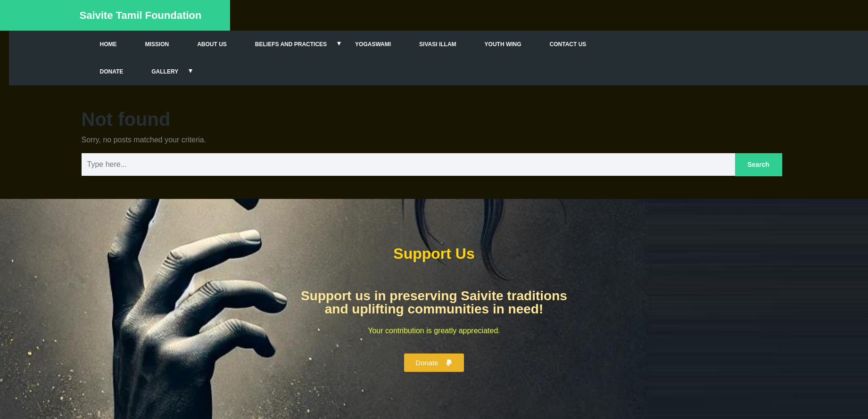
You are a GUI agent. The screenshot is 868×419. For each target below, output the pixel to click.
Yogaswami (398, 44)
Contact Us (593, 44)
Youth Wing (528, 44)
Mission (182, 44)
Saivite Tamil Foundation (135, 15)
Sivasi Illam (463, 44)
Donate (137, 72)
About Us (237, 44)
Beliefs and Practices (316, 44)
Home (133, 44)
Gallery (190, 72)
